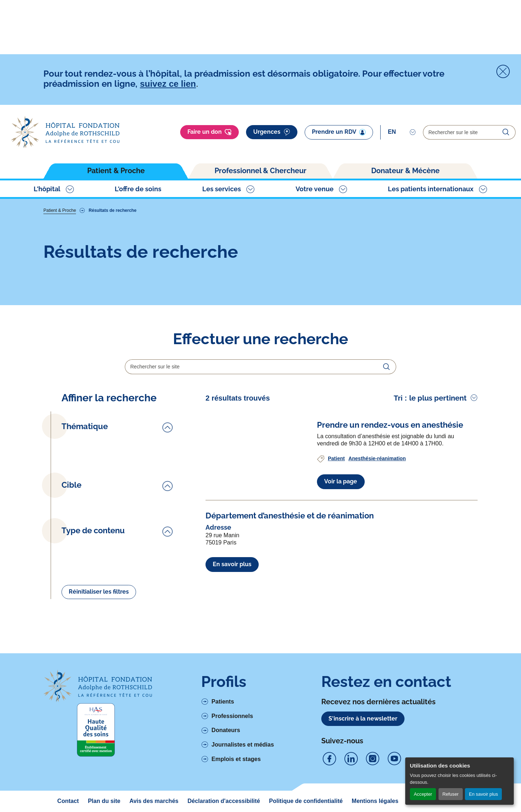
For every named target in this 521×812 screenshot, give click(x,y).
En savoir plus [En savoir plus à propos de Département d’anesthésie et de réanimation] (232, 564)
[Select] (402, 132)
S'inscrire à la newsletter (363, 719)
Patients (223, 702)
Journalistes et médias (243, 745)
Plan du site (104, 801)
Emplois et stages (236, 759)
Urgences (272, 132)
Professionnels (232, 716)
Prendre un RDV (339, 132)
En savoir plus (483, 794)
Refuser (451, 794)
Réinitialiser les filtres (99, 592)
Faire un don (209, 132)
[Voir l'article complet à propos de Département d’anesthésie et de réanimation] (290, 516)
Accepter (423, 794)
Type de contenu (93, 531)
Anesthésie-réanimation (377, 458)
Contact (68, 801)
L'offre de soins (138, 189)
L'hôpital (47, 189)
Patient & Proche (116, 171)
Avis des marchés (154, 801)
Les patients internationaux (431, 189)
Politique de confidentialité (306, 801)
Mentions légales (375, 801)
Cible (71, 485)
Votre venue (315, 189)
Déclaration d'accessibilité (224, 801)
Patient (336, 458)
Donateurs (226, 730)
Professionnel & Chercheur (260, 171)
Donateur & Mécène (405, 171)
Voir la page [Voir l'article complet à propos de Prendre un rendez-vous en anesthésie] (341, 481)
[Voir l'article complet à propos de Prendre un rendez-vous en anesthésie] (390, 425)
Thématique (85, 426)
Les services (222, 189)
